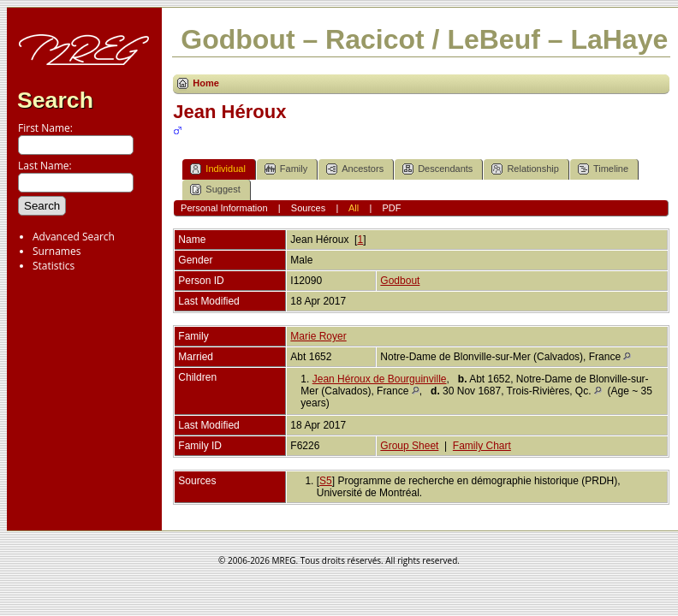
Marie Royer (318, 336)
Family (286, 169)
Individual (217, 169)
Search (55, 100)
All (354, 208)
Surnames (56, 251)
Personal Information (224, 208)
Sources (308, 208)
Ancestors (355, 169)
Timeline (603, 169)
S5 (326, 481)
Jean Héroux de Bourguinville (380, 379)
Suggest (215, 190)
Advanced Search (74, 237)
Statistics (54, 266)
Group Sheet (409, 446)
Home (206, 83)
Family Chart (482, 446)
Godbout (400, 281)
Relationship (525, 169)
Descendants (437, 169)
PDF (391, 208)
